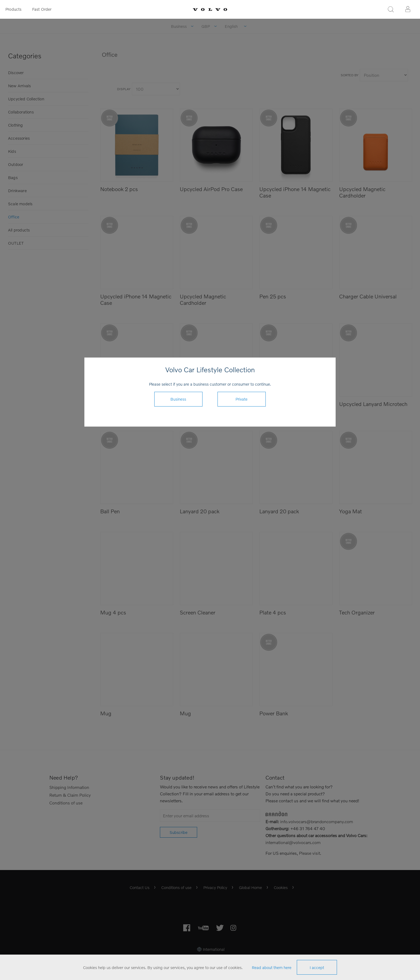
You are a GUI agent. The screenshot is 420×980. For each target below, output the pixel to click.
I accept (317, 967)
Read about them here (272, 967)
